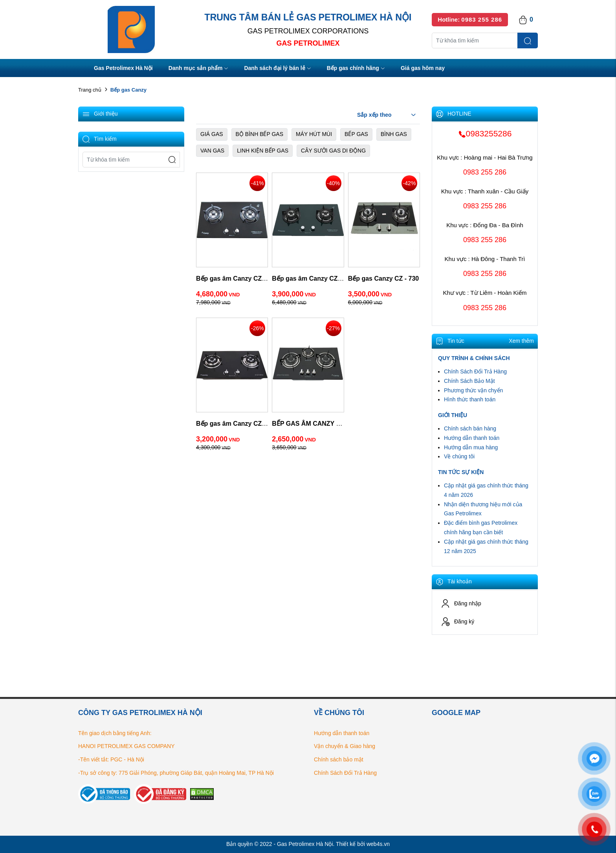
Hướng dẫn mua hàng (471, 447)
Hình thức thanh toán (470, 399)
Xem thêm (521, 341)
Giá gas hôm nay (423, 68)
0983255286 (485, 133)
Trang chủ (90, 90)
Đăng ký (457, 622)
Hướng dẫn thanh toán (472, 438)
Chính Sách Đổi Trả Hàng (475, 371)
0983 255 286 (485, 172)
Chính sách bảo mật (339, 759)
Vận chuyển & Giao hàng (345, 746)
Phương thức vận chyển (473, 390)
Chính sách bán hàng (470, 428)
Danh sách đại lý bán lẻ (277, 69)
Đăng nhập (461, 604)
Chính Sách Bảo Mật (469, 381)
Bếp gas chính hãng (356, 69)
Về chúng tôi (459, 456)
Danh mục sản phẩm (199, 69)
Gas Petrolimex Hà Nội (123, 68)
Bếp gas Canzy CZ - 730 (384, 279)
